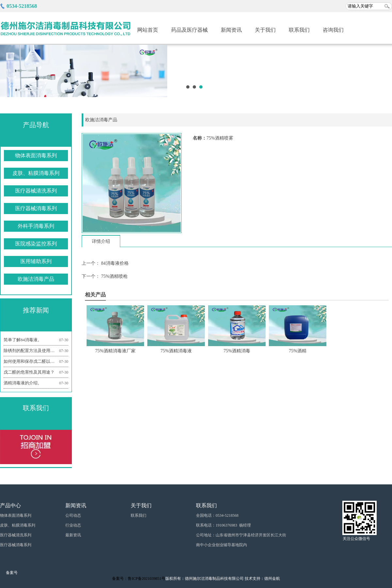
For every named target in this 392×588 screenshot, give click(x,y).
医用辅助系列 (36, 261)
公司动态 (73, 515)
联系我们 (299, 30)
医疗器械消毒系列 (36, 208)
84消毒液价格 (114, 263)
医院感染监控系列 (36, 244)
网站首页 (148, 30)
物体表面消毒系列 (36, 155)
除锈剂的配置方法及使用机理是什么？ (36, 351)
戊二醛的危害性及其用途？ (36, 372)
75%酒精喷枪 (114, 276)
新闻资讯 (231, 30)
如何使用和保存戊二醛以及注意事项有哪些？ (36, 361)
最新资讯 (73, 535)
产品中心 (10, 505)
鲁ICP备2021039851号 (147, 579)
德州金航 (272, 579)
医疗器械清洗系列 (36, 191)
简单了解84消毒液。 (36, 340)
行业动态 (73, 525)
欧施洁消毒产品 (36, 279)
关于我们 (265, 30)
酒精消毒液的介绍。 (36, 383)
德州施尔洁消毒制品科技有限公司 (214, 579)
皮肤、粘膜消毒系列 (36, 173)
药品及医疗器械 (189, 30)
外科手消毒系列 (36, 226)
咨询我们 (333, 30)
